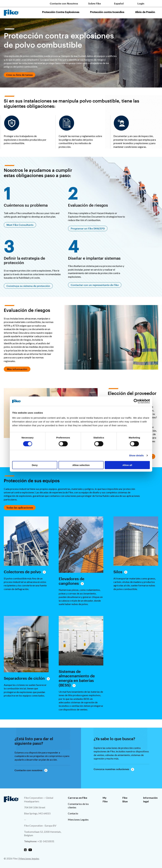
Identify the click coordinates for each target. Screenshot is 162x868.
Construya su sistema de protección (28, 286)
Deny (35, 465)
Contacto (73, 813)
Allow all (127, 465)
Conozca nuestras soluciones (111, 769)
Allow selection (81, 465)
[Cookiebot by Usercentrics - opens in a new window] (136, 401)
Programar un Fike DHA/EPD (88, 228)
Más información (17, 369)
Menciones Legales (78, 820)
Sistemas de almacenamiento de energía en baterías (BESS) (77, 678)
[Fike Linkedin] (25, 850)
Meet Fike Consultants (20, 225)
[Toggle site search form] (156, 3)
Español (119, 3)
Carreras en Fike (78, 798)
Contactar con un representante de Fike (95, 285)
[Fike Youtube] (30, 850)
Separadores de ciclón (24, 678)
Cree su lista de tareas (20, 75)
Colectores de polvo (22, 572)
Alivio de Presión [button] (145, 12)
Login (141, 3)
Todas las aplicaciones (20, 507)
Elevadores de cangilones (72, 581)
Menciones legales (29, 858)
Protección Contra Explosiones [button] (61, 12)
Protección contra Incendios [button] (107, 12)
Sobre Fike (94, 3)
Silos (118, 572)
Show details (136, 455)
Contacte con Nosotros (64, 3)
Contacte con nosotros (28, 770)
